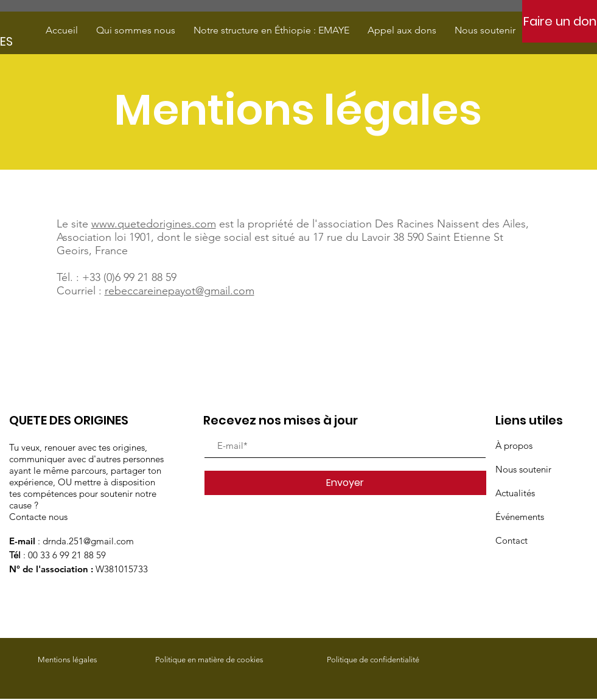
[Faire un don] (560, 21)
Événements (520, 517)
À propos (514, 445)
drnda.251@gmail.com (88, 541)
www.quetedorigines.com (154, 224)
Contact (511, 540)
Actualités (515, 493)
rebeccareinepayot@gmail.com (180, 291)
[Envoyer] (345, 483)
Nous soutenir (523, 469)
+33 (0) (99, 277)
